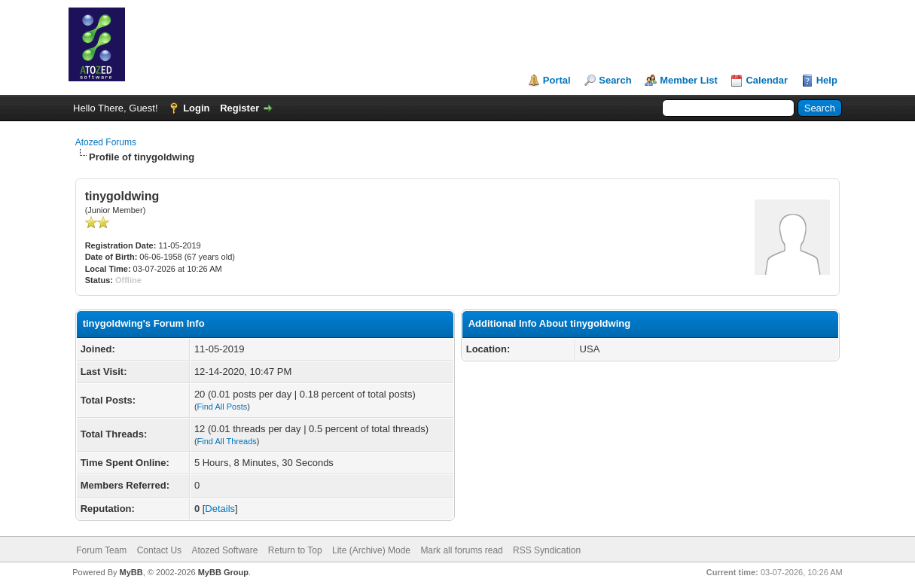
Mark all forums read (461, 550)
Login (196, 108)
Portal (557, 80)
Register (239, 108)
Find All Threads (227, 441)
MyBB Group (223, 572)
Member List (689, 80)
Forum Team (101, 550)
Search (615, 80)
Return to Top (295, 550)
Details (220, 509)
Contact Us (159, 550)
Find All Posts (223, 407)
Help (827, 80)
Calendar (767, 80)
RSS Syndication (547, 550)
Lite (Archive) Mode (371, 550)
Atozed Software (224, 550)
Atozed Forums (106, 142)
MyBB (131, 572)
